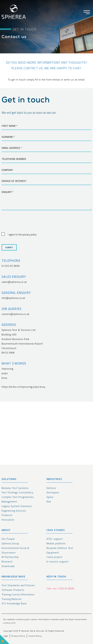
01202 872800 (11, 266)
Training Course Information (18, 594)
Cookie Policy (35, 636)
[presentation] (26, 224)
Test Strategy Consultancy (17, 492)
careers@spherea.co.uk (15, 314)
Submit (9, 247)
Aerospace (53, 492)
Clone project (54, 557)
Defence (51, 488)
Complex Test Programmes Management (18, 499)
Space (50, 497)
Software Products (13, 590)
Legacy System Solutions (17, 506)
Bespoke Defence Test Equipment (60, 550)
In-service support (57, 561)
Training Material (11, 599)
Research (7, 561)
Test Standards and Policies (18, 585)
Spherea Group (10, 543)
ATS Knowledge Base (14, 603)
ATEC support (55, 539)
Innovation (8, 520)
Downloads (8, 566)
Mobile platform (56, 543)
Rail (49, 502)
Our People (8, 539)
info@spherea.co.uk (13, 298)
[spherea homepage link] (14, 13)
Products (7, 515)
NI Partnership (10, 557)
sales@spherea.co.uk (14, 282)
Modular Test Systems (15, 488)
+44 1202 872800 (63, 588)
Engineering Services (14, 511)
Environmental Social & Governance (15, 550)
